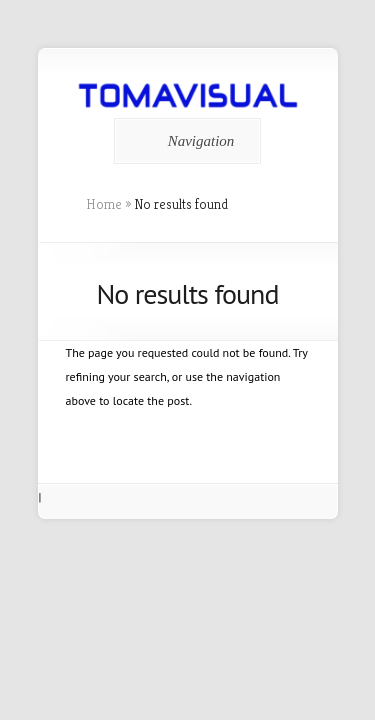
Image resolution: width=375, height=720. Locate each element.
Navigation (184, 141)
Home (104, 204)
